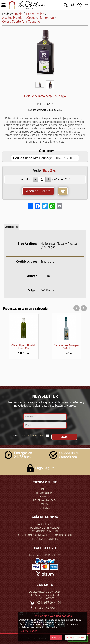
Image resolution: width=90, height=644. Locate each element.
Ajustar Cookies (75, 637)
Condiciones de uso (35, 436)
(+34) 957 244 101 (48, 603)
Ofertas (45, 508)
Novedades (45, 504)
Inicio (45, 489)
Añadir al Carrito (38, 191)
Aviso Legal (45, 524)
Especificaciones (12, 227)
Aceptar (56, 637)
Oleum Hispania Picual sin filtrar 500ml (24, 347)
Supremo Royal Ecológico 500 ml (66, 347)
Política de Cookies (45, 539)
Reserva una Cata (45, 501)
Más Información (28, 631)
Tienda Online (45, 493)
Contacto (45, 497)
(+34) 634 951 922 (48, 608)
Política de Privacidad (45, 528)
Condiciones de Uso (45, 531)
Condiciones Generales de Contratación (45, 535)
